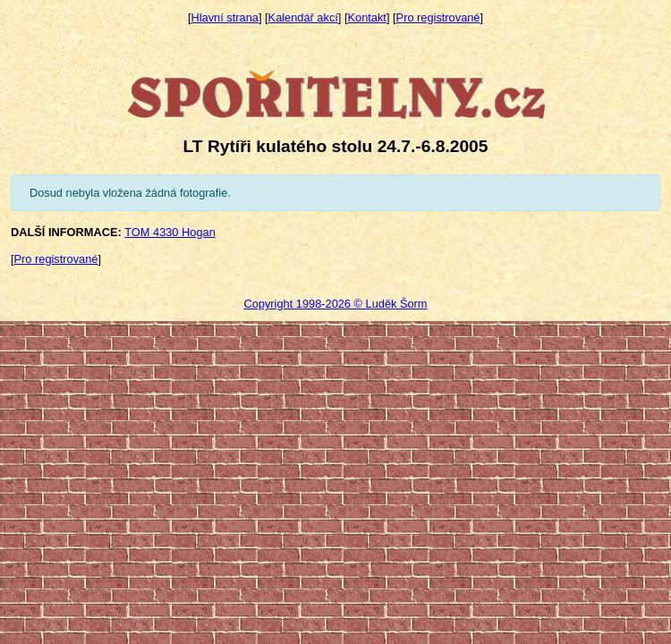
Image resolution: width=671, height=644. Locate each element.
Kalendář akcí (303, 17)
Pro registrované (438, 17)
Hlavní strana (225, 17)
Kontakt (367, 17)
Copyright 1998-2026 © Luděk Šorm (335, 304)
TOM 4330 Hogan (170, 232)
